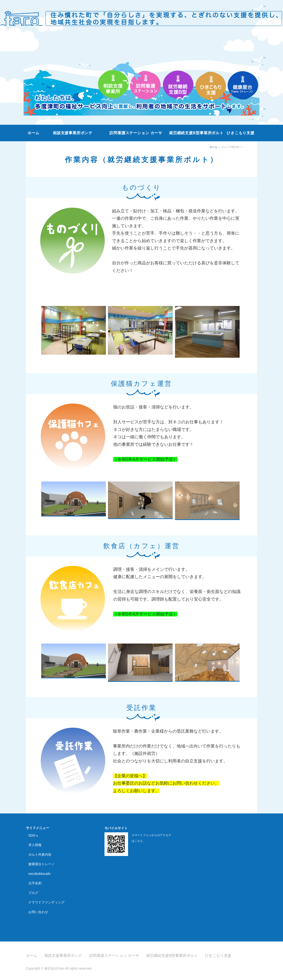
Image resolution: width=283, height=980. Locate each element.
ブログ (33, 893)
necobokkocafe (39, 874)
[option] (141, 79)
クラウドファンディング (46, 902)
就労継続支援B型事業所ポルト (196, 133)
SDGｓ (33, 835)
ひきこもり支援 (241, 133)
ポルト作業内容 (40, 855)
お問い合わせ (38, 912)
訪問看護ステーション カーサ (136, 133)
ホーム (33, 133)
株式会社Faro (54, 968)
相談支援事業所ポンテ (73, 133)
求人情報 (35, 845)
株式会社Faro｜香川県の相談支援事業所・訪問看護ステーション (141, 16)
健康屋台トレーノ (42, 864)
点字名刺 (35, 883)
